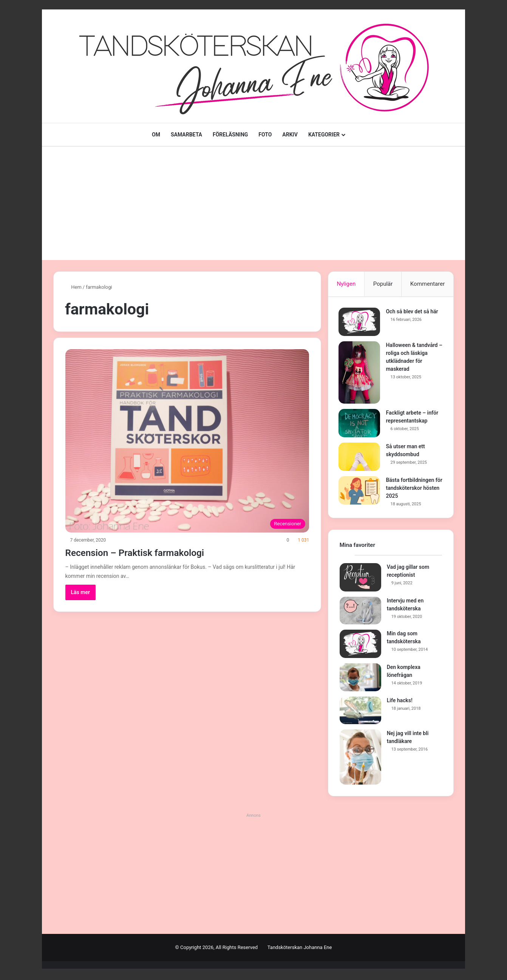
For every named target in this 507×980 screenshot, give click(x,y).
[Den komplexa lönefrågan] (360, 679)
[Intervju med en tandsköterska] (360, 612)
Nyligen (346, 284)
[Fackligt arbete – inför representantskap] (360, 424)
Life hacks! (400, 702)
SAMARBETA (186, 135)
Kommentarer (427, 284)
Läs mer (81, 592)
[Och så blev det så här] (360, 323)
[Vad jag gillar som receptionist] (360, 579)
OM (156, 135)
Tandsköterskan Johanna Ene (300, 949)
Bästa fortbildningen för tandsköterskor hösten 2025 (411, 489)
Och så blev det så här (413, 312)
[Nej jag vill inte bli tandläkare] (360, 759)
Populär (383, 284)
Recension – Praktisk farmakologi (151, 552)
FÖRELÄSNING (230, 135)
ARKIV (290, 135)
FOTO (265, 135)
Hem (73, 287)
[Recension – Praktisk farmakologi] (187, 441)
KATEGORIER (324, 135)
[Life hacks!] (360, 712)
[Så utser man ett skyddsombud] (360, 457)
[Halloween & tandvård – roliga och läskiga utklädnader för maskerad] (360, 373)
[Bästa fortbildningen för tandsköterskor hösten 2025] (360, 491)
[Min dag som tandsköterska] (360, 646)
